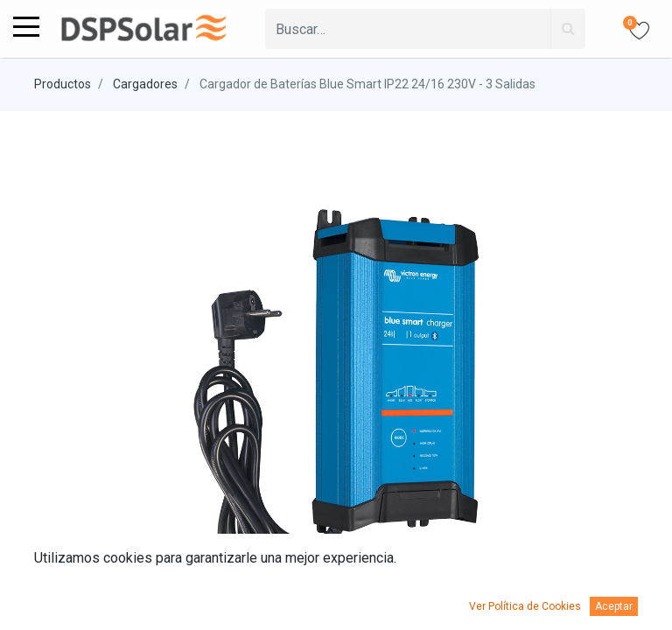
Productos (63, 84)
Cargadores (145, 84)
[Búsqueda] (568, 29)
